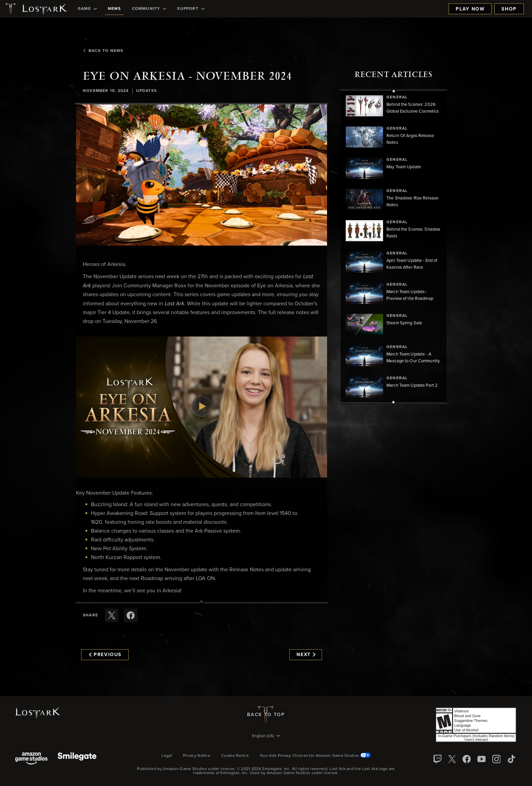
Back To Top (266, 715)
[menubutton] (266, 736)
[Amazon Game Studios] (31, 759)
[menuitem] (87, 9)
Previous (105, 655)
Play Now (470, 9)
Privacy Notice (197, 756)
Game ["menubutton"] (87, 9)
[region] (394, 247)
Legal (167, 756)
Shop (509, 9)
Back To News (103, 51)
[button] (202, 175)
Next (306, 655)
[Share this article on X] (112, 615)
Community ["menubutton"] (149, 9)
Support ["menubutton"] (191, 9)
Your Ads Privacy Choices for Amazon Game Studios (315, 756)
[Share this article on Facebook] (131, 615)
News (115, 9)
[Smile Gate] (77, 759)
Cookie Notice (235, 756)
